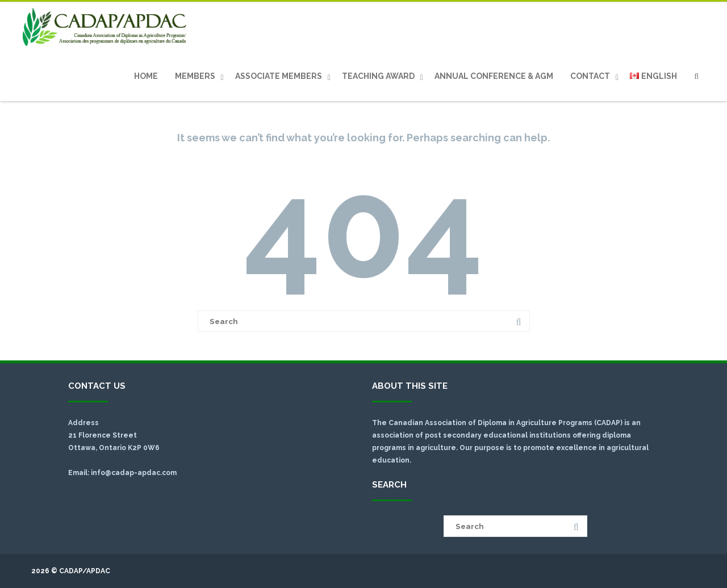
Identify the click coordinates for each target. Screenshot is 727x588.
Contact (590, 76)
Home (146, 76)
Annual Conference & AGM (494, 76)
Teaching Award (378, 76)
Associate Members (279, 76)
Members (195, 76)
